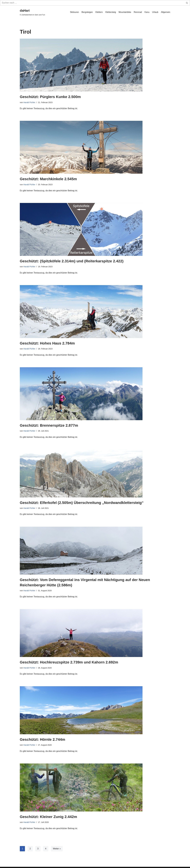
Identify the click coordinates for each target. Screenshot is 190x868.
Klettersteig (111, 12)
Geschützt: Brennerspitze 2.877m (49, 425)
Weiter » (57, 849)
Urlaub (155, 12)
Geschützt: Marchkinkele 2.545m (48, 179)
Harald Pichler (29, 102)
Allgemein (166, 12)
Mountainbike (125, 12)
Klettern (99, 12)
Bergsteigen (87, 12)
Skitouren (75, 12)
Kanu (147, 12)
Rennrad (138, 12)
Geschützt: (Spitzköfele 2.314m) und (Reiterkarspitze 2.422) (72, 261)
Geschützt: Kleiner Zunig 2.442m (48, 817)
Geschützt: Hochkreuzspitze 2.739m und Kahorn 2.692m (69, 662)
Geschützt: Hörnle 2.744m (42, 739)
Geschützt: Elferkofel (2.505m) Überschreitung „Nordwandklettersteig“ (82, 503)
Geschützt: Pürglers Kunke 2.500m (50, 97)
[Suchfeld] (92, 3)
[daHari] (32, 12)
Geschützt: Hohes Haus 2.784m (47, 343)
